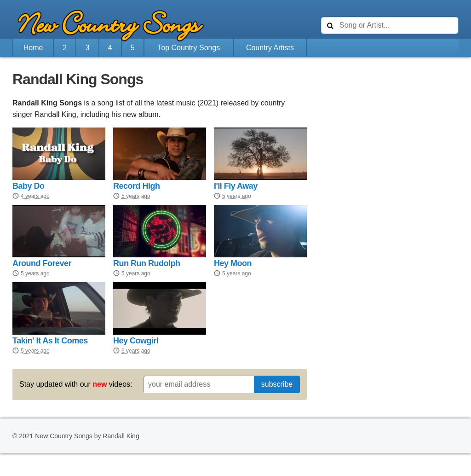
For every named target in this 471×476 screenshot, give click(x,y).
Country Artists (270, 48)
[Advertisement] (390, 128)
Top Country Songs (189, 48)
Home (33, 48)
